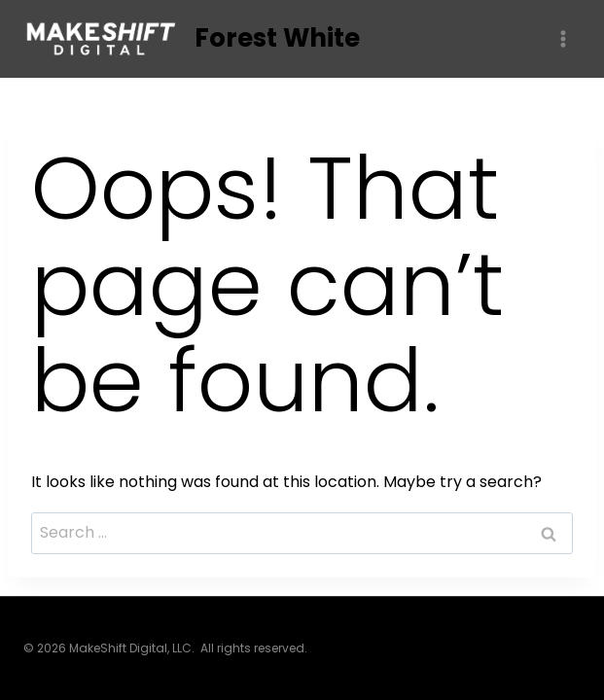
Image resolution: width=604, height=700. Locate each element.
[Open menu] (563, 38)
